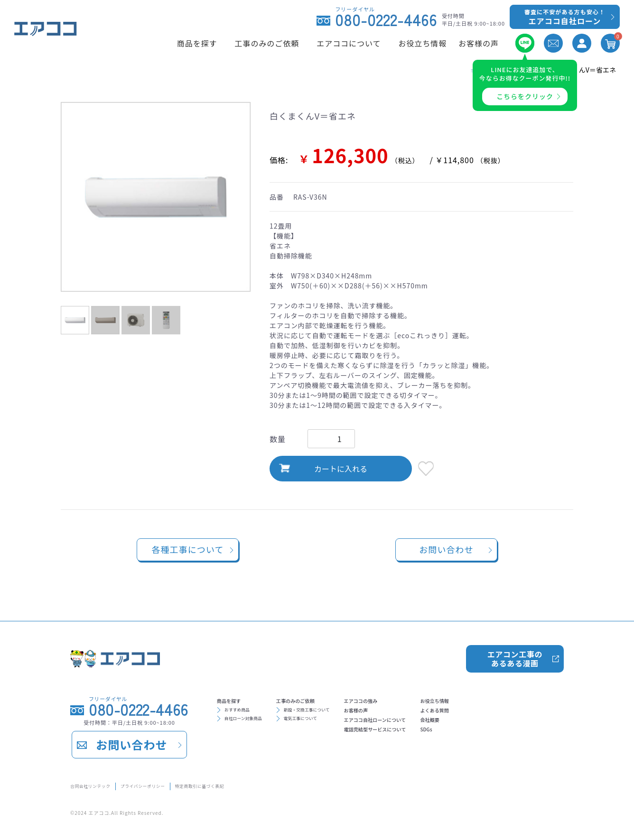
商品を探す (238, 699)
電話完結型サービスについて (445, 745)
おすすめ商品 (246, 713)
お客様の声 (414, 714)
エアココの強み (422, 699)
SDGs (518, 745)
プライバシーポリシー (185, 784)
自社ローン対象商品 (256, 727)
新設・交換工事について (345, 713)
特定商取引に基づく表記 (275, 784)
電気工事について (335, 727)
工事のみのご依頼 (331, 699)
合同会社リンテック (102, 784)
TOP (452, 70)
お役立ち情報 (531, 699)
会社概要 (523, 729)
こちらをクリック (525, 96)
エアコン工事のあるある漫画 (514, 653)
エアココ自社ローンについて (444, 729)
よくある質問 (531, 714)
